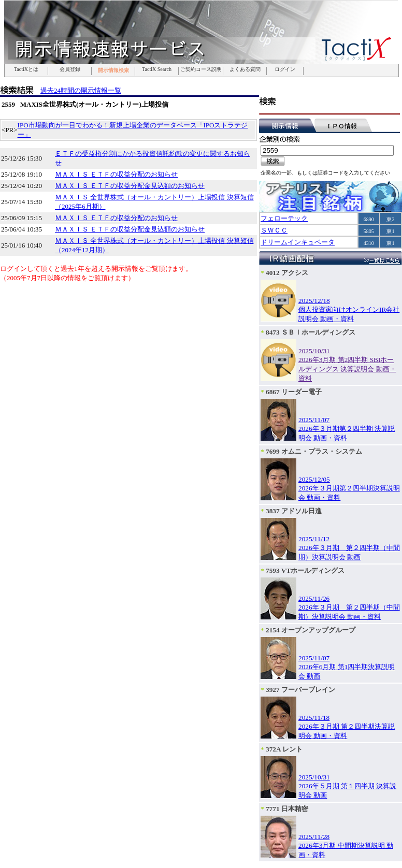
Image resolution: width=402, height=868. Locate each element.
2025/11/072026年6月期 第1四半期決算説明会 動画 (347, 667)
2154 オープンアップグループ (311, 630)
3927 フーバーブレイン (300, 690)
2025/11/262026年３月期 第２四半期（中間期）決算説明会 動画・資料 (349, 607)
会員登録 (70, 69)
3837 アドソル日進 (294, 511)
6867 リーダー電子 (294, 392)
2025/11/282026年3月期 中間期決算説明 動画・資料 (346, 846)
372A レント (284, 749)
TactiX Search (157, 69)
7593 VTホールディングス (305, 570)
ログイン (285, 69)
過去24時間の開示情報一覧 (81, 90)
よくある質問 (245, 69)
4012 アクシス (287, 273)
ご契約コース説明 (201, 69)
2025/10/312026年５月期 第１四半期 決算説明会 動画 (347, 786)
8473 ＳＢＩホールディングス (311, 332)
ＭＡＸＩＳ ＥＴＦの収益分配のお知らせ (116, 174)
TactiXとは (26, 69)
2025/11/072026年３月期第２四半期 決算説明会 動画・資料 (347, 429)
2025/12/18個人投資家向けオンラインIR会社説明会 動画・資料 (349, 310)
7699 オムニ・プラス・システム (314, 451)
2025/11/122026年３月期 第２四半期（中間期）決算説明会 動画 (349, 548)
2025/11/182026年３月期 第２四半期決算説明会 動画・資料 (347, 727)
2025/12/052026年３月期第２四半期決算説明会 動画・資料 (349, 488)
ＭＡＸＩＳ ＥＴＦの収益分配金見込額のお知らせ (130, 186)
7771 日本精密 (287, 809)
